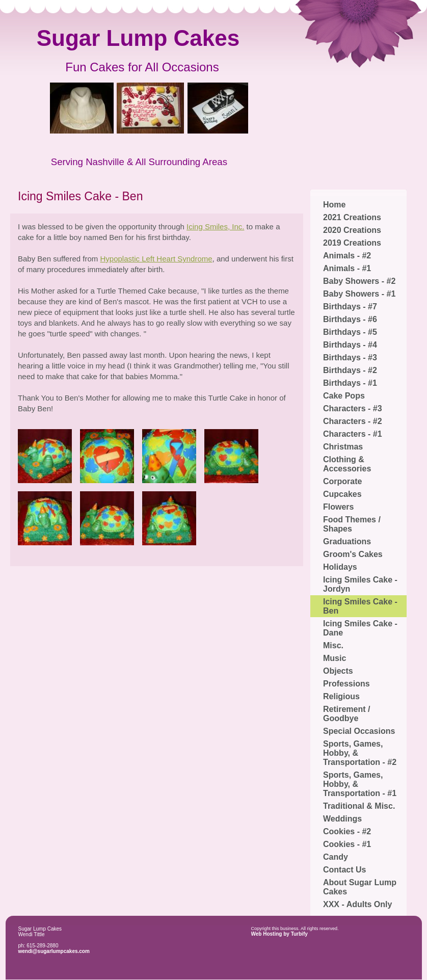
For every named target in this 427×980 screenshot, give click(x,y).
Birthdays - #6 (350, 319)
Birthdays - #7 (350, 307)
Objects (338, 671)
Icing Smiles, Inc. (215, 227)
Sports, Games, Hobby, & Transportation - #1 (360, 784)
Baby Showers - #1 (359, 294)
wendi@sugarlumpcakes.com (54, 951)
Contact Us (344, 870)
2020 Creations (352, 230)
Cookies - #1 (347, 844)
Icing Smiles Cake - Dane (360, 628)
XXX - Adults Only (357, 904)
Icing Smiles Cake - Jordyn (360, 584)
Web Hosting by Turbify (279, 934)
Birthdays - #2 (350, 370)
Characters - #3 (353, 408)
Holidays (340, 567)
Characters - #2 (353, 421)
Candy (336, 857)
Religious (341, 696)
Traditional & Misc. (359, 806)
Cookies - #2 (347, 831)
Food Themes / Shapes (352, 524)
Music (335, 658)
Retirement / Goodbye (346, 714)
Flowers (338, 507)
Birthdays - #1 (350, 383)
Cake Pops (344, 396)
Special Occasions (359, 731)
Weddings (342, 819)
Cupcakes (342, 494)
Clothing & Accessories (347, 464)
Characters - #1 (353, 434)
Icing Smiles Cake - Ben (360, 606)
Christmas (343, 447)
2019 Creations (352, 243)
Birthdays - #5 (350, 332)
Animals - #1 (347, 268)
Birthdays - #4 (350, 345)
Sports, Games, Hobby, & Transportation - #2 (360, 753)
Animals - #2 (347, 256)
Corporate (342, 481)
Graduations (347, 541)
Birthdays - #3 (350, 357)
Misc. (333, 645)
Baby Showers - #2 (359, 281)
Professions (346, 684)
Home (334, 205)
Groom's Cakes (353, 554)
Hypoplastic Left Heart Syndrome (156, 259)
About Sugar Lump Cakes (360, 887)
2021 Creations (352, 217)
